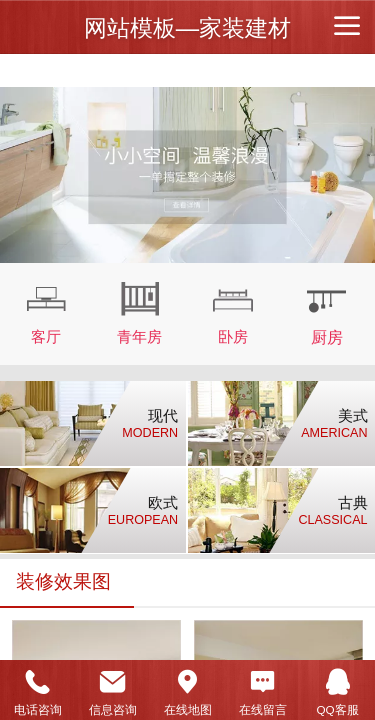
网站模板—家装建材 (187, 28)
